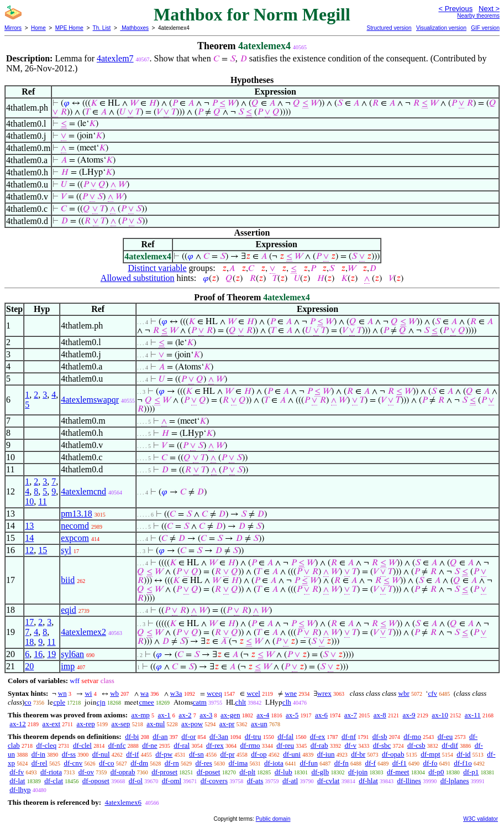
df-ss (69, 754)
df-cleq (46, 745)
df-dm (139, 763)
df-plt (247, 772)
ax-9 (409, 715)
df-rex (215, 745)
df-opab (393, 754)
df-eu (445, 736)
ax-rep (85, 724)
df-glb (320, 772)
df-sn (196, 754)
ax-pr (227, 724)
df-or (188, 736)
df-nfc (117, 745)
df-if (132, 754)
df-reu (285, 745)
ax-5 (292, 715)
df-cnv (73, 763)
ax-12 (18, 724)
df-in (38, 754)
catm (200, 702)
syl (66, 550)
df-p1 (471, 772)
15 (43, 550)
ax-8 (380, 715)
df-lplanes (455, 781)
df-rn (172, 763)
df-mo (412, 736)
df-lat (17, 781)
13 (29, 526)
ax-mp (141, 715)
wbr (404, 693)
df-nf (349, 736)
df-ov (86, 772)
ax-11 (473, 715)
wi (88, 693)
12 (29, 550)
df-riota (51, 772)
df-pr (227, 754)
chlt (241, 702)
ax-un (259, 724)
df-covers (214, 781)
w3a (176, 693)
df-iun (326, 754)
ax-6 (321, 715)
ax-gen (230, 715)
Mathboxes (134, 28)
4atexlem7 (115, 58)
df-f (370, 763)
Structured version (389, 28)
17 (29, 622)
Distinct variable (157, 268)
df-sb (380, 736)
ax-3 (206, 715)
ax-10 (440, 715)
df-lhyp (20, 790)
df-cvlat (328, 781)
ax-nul (156, 724)
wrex (324, 693)
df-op (259, 754)
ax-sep (120, 724)
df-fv (17, 772)
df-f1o (463, 763)
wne (291, 693)
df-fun (309, 763)
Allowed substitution (138, 278)
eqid (69, 610)
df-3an (219, 736)
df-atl (290, 781)
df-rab (319, 745)
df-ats (255, 781)
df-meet (398, 772)
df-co (106, 763)
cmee (146, 702)
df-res (204, 763)
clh (287, 702)
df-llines (409, 781)
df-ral (182, 745)
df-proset (164, 772)
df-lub (283, 772)
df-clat (54, 781)
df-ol (136, 781)
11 (42, 501)
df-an (160, 736)
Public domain (273, 819)
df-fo (430, 763)
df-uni (292, 754)
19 (51, 654)
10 (29, 501)
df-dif (450, 745)
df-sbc (382, 745)
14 (29, 538)
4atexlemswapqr (90, 400)
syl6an (72, 654)
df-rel (40, 763)
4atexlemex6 (123, 802)
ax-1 (164, 715)
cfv (432, 693)
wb (114, 693)
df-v (350, 745)
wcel (253, 693)
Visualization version (441, 28)
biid (68, 580)
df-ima (238, 763)
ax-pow (192, 724)
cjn (101, 702)
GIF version (485, 28)
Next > (489, 9)
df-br (358, 754)
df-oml (172, 781)
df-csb (416, 745)
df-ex (317, 736)
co (28, 702)
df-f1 (400, 763)
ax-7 (351, 715)
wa (145, 693)
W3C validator (481, 819)
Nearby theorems (478, 16)
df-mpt (430, 754)
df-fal (285, 736)
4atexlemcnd (83, 491)
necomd (75, 526)
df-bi (132, 736)
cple (59, 702)
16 (38, 654)
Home (38, 28)
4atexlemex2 (83, 632)
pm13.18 (76, 514)
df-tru (253, 736)
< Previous (455, 9)
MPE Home (69, 28)
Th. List (102, 28)
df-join (358, 772)
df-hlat (368, 781)
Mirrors (13, 28)
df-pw (164, 754)
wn (62, 693)
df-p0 (436, 772)
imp (68, 666)
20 (29, 666)
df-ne (149, 745)
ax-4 (263, 715)
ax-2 (185, 715)
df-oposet (96, 781)
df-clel (82, 745)
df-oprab (123, 772)
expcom (75, 538)
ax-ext (51, 724)
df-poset (209, 772)
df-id (463, 754)
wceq (214, 693)
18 (29, 642)
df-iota (274, 763)
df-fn (342, 763)
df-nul (101, 754)
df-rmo (250, 745)
